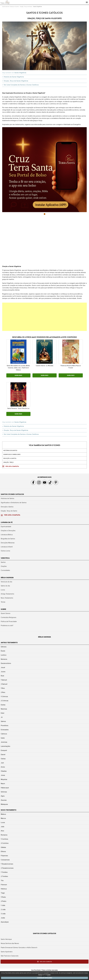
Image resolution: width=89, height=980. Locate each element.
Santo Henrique (6, 939)
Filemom (4, 885)
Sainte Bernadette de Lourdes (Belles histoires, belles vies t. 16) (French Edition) (18, 368)
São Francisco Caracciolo (10, 956)
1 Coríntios (4, 839)
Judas (3, 918)
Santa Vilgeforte (38, 7)
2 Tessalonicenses (7, 868)
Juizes (3, 672)
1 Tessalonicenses (7, 864)
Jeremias (4, 742)
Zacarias (4, 800)
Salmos (3, 721)
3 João (3, 914)
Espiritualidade (6, 527)
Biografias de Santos (8, 539)
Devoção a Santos (7, 507)
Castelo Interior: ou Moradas (45, 366)
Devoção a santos (10, 458)
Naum (3, 784)
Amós (3, 767)
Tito (2, 881)
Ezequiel (4, 750)
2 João (3, 910)
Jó (2, 717)
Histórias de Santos (10, 451)
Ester (3, 713)
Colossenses (5, 860)
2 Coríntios (5, 843)
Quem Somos (6, 613)
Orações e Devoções (8, 531)
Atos (2, 831)
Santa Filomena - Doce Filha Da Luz (18, 408)
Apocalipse (5, 922)
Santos (3, 562)
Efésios (3, 851)
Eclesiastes (5, 730)
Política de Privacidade (9, 621)
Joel (2, 763)
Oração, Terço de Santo (26, 7)
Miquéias (4, 779)
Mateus (3, 814)
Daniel (3, 755)
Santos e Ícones (14, 7)
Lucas (3, 822)
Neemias (4, 709)
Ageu (3, 796)
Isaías (3, 738)
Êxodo (3, 651)
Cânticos (4, 734)
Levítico (4, 655)
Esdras (3, 705)
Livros (3, 590)
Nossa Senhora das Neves (10, 943)
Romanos (4, 835)
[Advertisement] (44, 317)
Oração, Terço (8, 462)
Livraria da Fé (7, 522)
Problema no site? (7, 626)
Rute (2, 676)
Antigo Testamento (7, 594)
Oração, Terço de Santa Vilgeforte (16, 81)
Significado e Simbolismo (12, 454)
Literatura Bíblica (7, 535)
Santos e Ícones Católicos (12, 494)
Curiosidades (5, 570)
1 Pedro (3, 897)
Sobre (3, 609)
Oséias (3, 759)
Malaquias (4, 804)
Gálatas (3, 847)
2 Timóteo (4, 876)
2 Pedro (4, 901)
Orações (4, 566)
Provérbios (5, 726)
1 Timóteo (4, 872)
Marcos (3, 818)
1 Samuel (4, 680)
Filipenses (4, 856)
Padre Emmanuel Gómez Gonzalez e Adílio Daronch (19, 948)
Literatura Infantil (7, 547)
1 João (3, 905)
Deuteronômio (6, 663)
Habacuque (5, 788)
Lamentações (5, 746)
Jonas (3, 775)
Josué (3, 667)
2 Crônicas (5, 701)
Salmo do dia (5, 586)
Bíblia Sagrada (7, 578)
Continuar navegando (45, 978)
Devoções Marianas (8, 543)
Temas (3, 602)
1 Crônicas (4, 697)
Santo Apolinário (7, 952)
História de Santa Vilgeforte (14, 77)
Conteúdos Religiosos (8, 617)
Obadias (4, 771)
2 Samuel (4, 684)
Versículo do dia (6, 582)
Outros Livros (5, 551)
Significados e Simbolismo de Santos (14, 503)
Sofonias (4, 792)
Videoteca (5, 558)
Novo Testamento (7, 598)
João (3, 827)
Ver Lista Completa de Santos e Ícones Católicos (21, 85)
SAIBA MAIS (18, 375)
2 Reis (3, 692)
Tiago (3, 893)
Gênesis (4, 647)
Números (4, 659)
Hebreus (4, 889)
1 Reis (3, 688)
